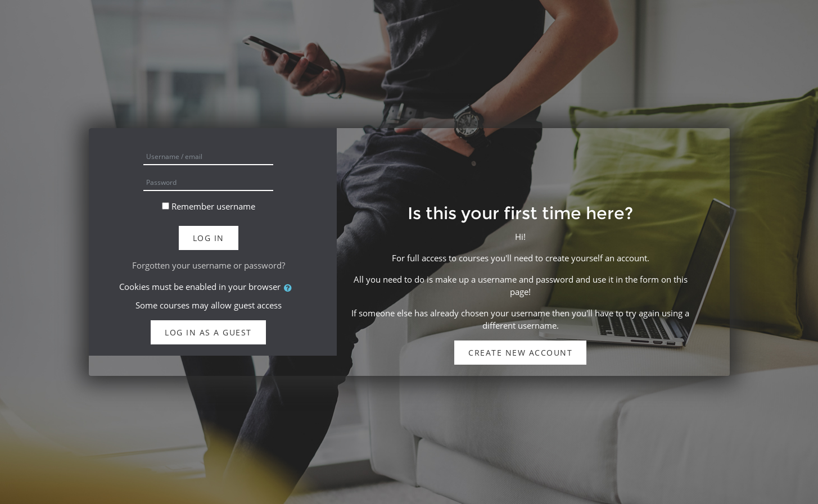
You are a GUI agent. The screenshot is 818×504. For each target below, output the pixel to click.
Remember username (213, 206)
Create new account (520, 353)
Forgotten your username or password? (209, 265)
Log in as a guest (208, 332)
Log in (209, 238)
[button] (290, 288)
